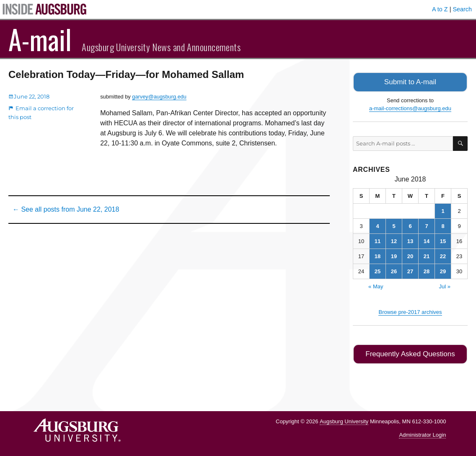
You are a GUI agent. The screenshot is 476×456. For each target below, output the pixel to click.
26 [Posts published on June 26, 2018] (394, 271)
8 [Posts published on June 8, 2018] (443, 225)
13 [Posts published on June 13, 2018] (410, 240)
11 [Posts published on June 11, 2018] (378, 240)
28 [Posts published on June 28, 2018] (427, 271)
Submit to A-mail (410, 82)
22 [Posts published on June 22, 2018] (443, 255)
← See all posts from (66, 209)
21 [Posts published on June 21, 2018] (427, 255)
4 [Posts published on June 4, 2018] (377, 225)
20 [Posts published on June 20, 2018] (410, 255)
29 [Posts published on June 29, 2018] (443, 271)
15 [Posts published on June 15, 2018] (443, 240)
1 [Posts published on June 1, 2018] (443, 210)
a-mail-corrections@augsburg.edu (410, 108)
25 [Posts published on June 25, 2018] (378, 271)
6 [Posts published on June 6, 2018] (410, 225)
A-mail (40, 39)
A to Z (440, 9)
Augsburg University (344, 419)
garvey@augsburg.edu (159, 97)
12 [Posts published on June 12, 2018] (394, 240)
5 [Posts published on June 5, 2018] (394, 225)
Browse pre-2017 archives (410, 311)
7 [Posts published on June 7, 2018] (426, 225)
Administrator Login (422, 433)
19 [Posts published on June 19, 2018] (394, 255)
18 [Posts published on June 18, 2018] (378, 255)
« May (376, 286)
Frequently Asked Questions (410, 353)
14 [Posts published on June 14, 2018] (427, 240)
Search (462, 9)
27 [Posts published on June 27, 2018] (410, 271)
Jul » (444, 286)
